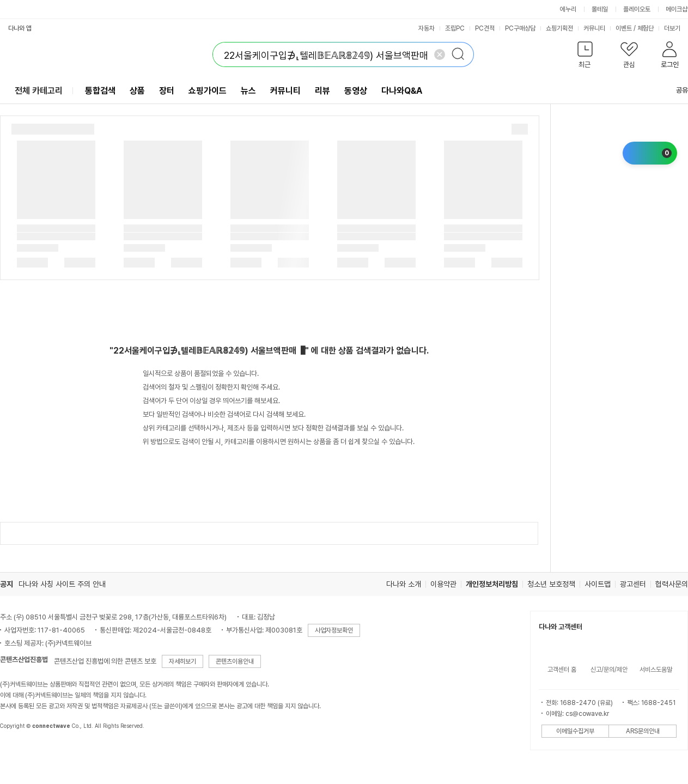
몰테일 (600, 9)
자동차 (427, 28)
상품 (137, 91)
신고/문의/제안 (609, 670)
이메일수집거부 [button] (575, 731)
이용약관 (443, 584)
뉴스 (248, 91)
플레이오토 (637, 9)
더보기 (676, 28)
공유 (675, 90)
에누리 (568, 9)
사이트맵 (598, 584)
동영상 (356, 91)
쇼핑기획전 (559, 28)
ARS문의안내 (643, 731)
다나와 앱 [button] (20, 28)
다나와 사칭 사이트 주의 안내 (62, 584)
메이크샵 (677, 9)
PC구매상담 (520, 28)
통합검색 (100, 91)
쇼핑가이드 (208, 91)
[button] (585, 57)
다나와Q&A (402, 91)
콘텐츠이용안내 (235, 661)
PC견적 (485, 28)
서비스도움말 (656, 670)
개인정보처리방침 (492, 584)
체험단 (646, 28)
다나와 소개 (404, 584)
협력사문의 (672, 584)
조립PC (455, 28)
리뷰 (322, 91)
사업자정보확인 (334, 630)
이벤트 (624, 28)
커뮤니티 (594, 28)
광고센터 (633, 584)
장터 (167, 91)
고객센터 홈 (562, 670)
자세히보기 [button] (182, 661)
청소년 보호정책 (551, 584)
